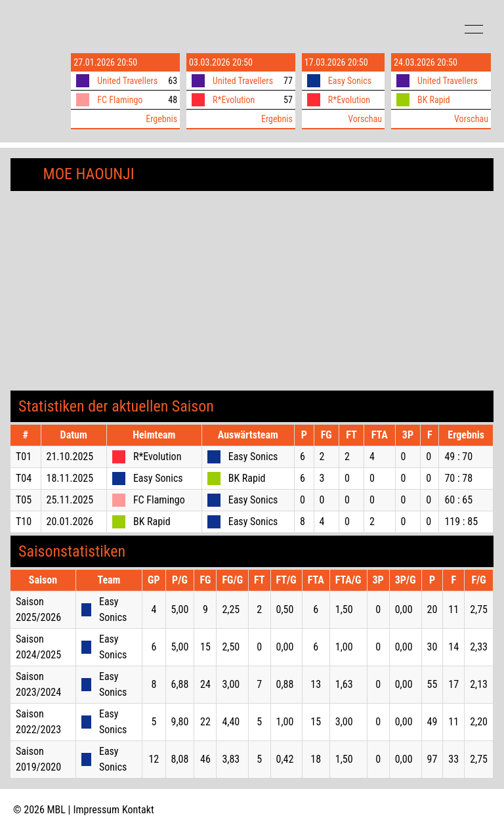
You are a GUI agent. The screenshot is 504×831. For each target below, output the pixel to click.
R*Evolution (234, 100)
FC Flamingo (120, 100)
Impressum (97, 810)
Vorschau (365, 119)
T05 (24, 500)
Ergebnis (161, 119)
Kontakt (138, 810)
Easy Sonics (350, 81)
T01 (24, 457)
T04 (24, 478)
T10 (24, 522)
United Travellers (127, 81)
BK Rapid (434, 100)
